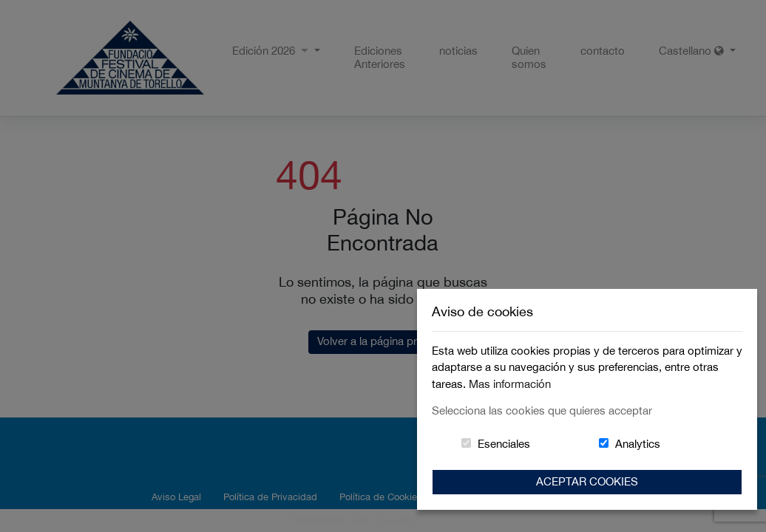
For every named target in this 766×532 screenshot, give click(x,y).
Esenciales (504, 444)
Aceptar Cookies (587, 481)
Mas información (510, 384)
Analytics (638, 444)
